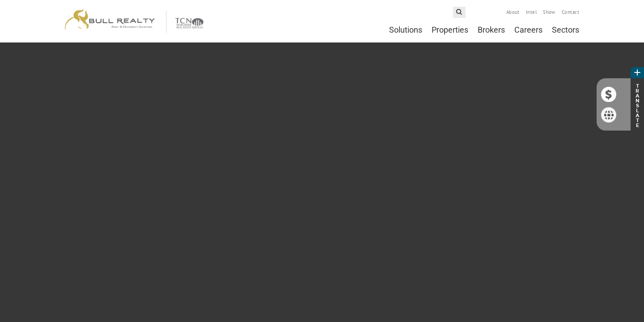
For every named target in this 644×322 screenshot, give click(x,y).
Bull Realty (134, 21)
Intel (531, 12)
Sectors (566, 30)
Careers (528, 30)
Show (549, 12)
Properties (450, 30)
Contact (570, 12)
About (513, 12)
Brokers (491, 30)
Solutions (406, 30)
